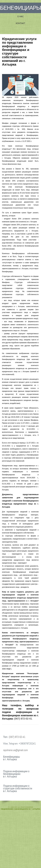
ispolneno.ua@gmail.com (15, 750)
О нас (20, 16)
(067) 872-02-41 (23, 719)
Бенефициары (20, 8)
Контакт (20, 23)
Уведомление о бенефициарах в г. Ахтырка (21, 809)
